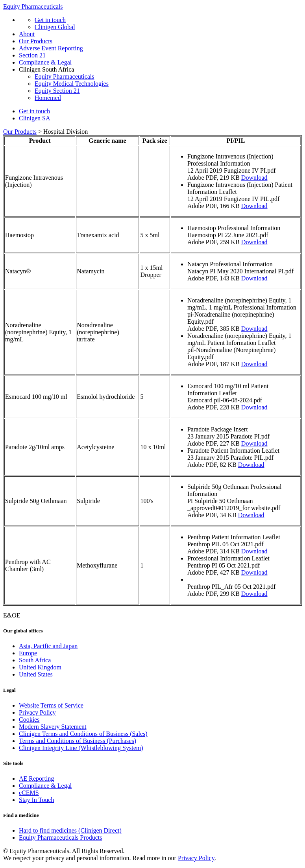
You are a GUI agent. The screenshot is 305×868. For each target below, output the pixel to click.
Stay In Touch (36, 800)
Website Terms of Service (51, 705)
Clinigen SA (35, 118)
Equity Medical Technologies (72, 84)
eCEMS (29, 793)
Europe (28, 653)
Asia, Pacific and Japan (48, 646)
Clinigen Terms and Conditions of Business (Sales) (83, 734)
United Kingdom (40, 667)
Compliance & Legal (45, 62)
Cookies (29, 720)
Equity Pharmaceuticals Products (61, 838)
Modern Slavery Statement (53, 727)
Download (254, 178)
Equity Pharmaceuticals (33, 6)
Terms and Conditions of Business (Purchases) (78, 741)
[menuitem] (160, 646)
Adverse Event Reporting (51, 48)
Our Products (36, 41)
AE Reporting (36, 779)
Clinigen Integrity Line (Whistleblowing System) (81, 748)
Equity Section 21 (57, 91)
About (27, 34)
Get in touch (50, 20)
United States (36, 674)
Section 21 (32, 55)
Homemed (48, 98)
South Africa (35, 660)
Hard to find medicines (70, 830)
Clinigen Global (55, 27)
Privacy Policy (37, 712)
